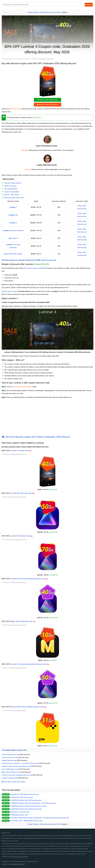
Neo (13, 215)
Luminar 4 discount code (10, 778)
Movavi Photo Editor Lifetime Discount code (27, 707)
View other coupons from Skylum (14, 782)
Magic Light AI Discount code (21, 621)
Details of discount (10, 186)
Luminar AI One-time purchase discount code (16, 766)
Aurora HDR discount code (10, 769)
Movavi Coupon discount (18, 710)
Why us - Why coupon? (12, 195)
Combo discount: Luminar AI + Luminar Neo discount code (21, 763)
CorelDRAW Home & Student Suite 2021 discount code (28, 806)
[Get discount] (82, 209)
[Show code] (82, 206)
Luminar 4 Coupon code (20, 450)
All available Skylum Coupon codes (15, 750)
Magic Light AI (13, 238)
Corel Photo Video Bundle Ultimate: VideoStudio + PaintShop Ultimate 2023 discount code (39, 818)
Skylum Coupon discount (18, 454)
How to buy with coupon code (14, 198)
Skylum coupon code (47, 59)
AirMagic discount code (9, 760)
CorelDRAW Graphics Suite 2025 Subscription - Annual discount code (33, 803)
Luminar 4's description (12, 192)
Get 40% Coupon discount (13, 183)
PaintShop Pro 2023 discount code (21, 797)
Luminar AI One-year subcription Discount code (28, 664)
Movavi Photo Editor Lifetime (13, 254)
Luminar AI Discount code (20, 536)
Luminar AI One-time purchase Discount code (28, 579)
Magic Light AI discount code (11, 772)
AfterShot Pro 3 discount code (20, 812)
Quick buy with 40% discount (47, 105)
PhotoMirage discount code (19, 815)
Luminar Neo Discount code (21, 493)
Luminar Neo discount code (11, 755)
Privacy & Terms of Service (20, 857)
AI (13, 223)
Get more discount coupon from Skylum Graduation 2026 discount (36, 437)
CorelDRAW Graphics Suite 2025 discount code (26, 800)
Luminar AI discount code (10, 757)
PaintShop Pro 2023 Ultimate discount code (24, 794)
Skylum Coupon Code (9, 291)
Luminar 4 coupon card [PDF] (35, 268)
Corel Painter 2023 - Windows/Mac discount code (26, 821)
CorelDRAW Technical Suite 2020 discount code (26, 809)
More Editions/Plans (11, 189)
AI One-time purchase (13, 231)
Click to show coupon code (47, 100)
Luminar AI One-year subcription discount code (17, 775)
